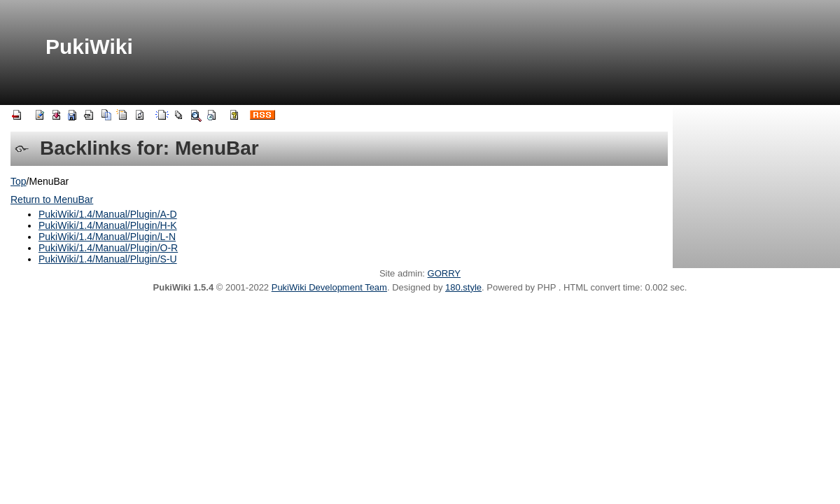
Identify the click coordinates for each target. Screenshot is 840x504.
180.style (463, 287)
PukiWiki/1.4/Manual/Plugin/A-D (108, 214)
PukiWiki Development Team (329, 287)
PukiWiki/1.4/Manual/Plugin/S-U (108, 259)
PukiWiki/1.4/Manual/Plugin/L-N (107, 237)
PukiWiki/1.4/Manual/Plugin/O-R (108, 248)
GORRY (444, 273)
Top (19, 181)
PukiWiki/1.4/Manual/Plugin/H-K (108, 225)
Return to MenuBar (52, 199)
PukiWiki (89, 47)
